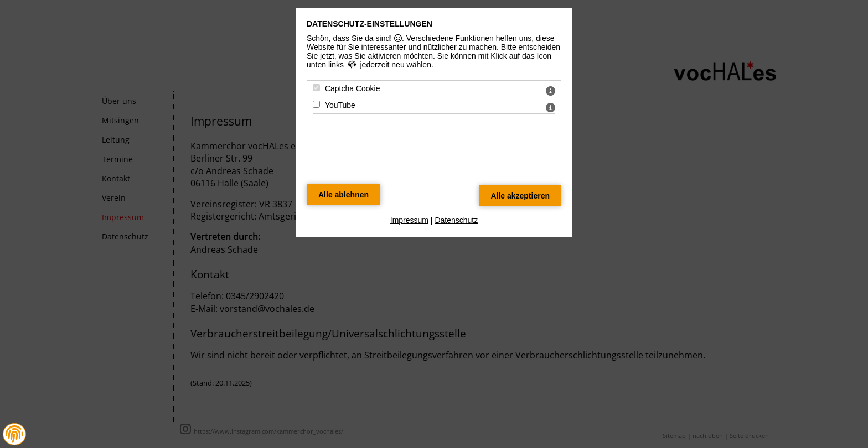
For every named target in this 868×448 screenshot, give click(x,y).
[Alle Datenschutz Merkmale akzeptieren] (520, 196)
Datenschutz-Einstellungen (370, 24)
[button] (14, 434)
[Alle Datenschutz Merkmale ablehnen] (343, 195)
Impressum (409, 220)
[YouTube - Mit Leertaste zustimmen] (316, 104)
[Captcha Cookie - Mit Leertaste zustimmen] (316, 88)
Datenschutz (456, 220)
